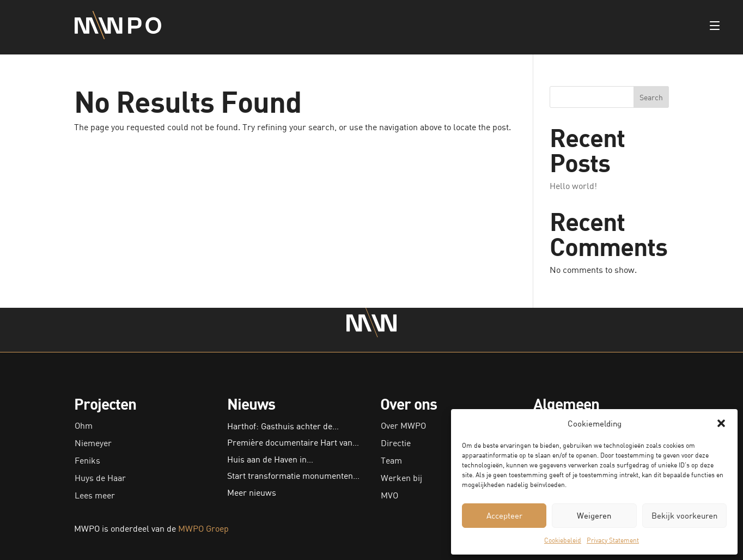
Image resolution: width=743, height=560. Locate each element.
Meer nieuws (252, 492)
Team (391, 460)
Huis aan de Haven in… (270, 459)
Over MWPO (403, 425)
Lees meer (95, 495)
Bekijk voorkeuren (684, 515)
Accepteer (504, 515)
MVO (389, 495)
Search (651, 97)
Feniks (87, 460)
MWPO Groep (203, 528)
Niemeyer (93, 443)
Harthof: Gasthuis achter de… (283, 426)
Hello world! (573, 186)
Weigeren (594, 515)
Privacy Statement (613, 540)
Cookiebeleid (563, 540)
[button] (721, 423)
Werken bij (401, 478)
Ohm (84, 425)
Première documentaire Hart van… (293, 442)
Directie (396, 443)
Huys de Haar (100, 478)
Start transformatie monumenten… (293, 476)
